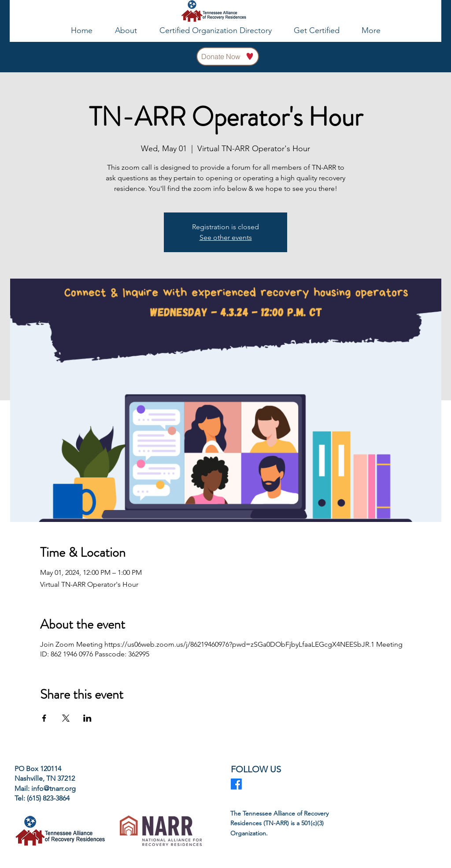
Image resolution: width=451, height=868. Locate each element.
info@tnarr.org (54, 788)
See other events (226, 237)
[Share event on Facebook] (44, 718)
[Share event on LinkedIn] (87, 718)
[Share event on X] (66, 718)
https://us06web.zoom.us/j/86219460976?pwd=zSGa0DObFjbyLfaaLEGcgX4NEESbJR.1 (239, 644)
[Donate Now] (228, 56)
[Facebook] (236, 784)
